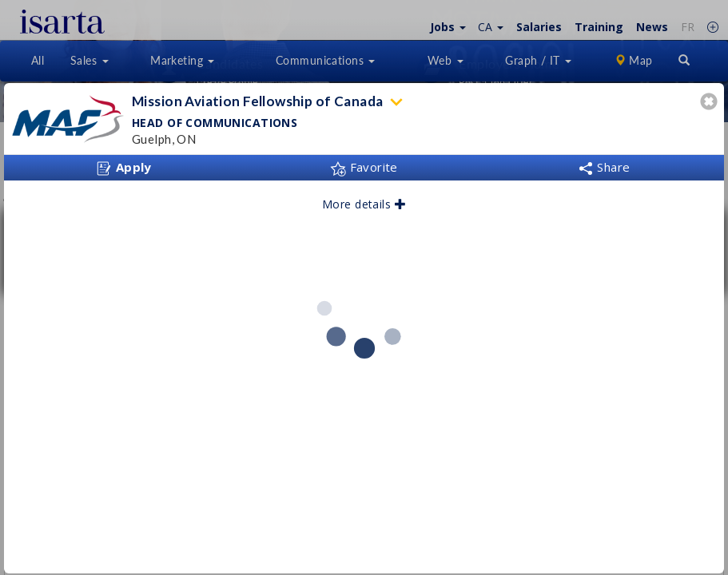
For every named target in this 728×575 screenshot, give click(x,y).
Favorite (364, 167)
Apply (124, 168)
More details (364, 204)
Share (604, 167)
